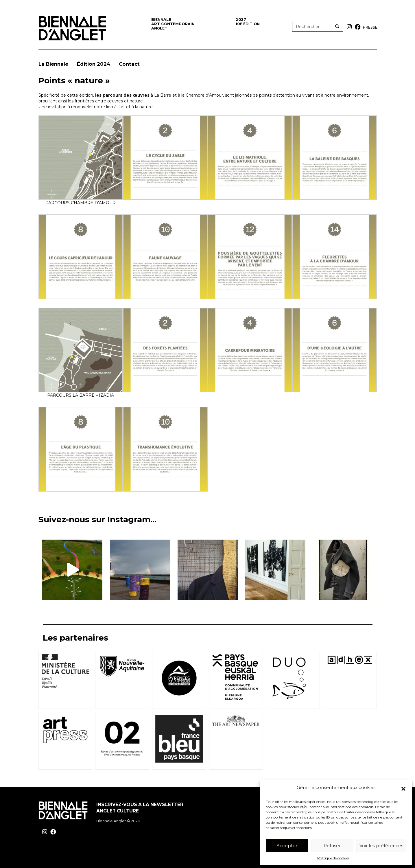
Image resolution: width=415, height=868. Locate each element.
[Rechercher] (337, 27)
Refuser (332, 846)
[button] (403, 789)
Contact (129, 64)
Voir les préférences (381, 846)
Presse (370, 27)
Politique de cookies (333, 858)
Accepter (287, 846)
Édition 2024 (94, 64)
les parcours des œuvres (122, 95)
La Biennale (53, 64)
